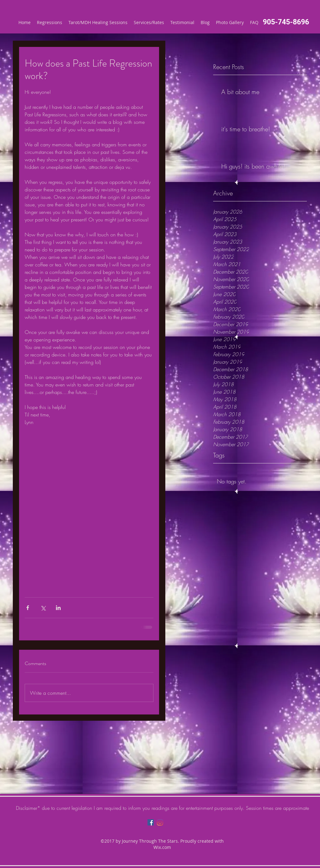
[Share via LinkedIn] (58, 608)
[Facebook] (151, 822)
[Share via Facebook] (28, 608)
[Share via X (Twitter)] (43, 608)
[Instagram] (160, 822)
